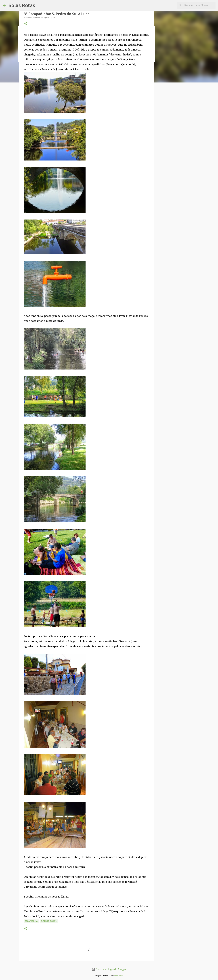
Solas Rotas (22, 5)
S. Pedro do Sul (49, 921)
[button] (26, 24)
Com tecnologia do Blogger (109, 969)
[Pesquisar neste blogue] (199, 5)
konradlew (118, 976)
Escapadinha (31, 921)
